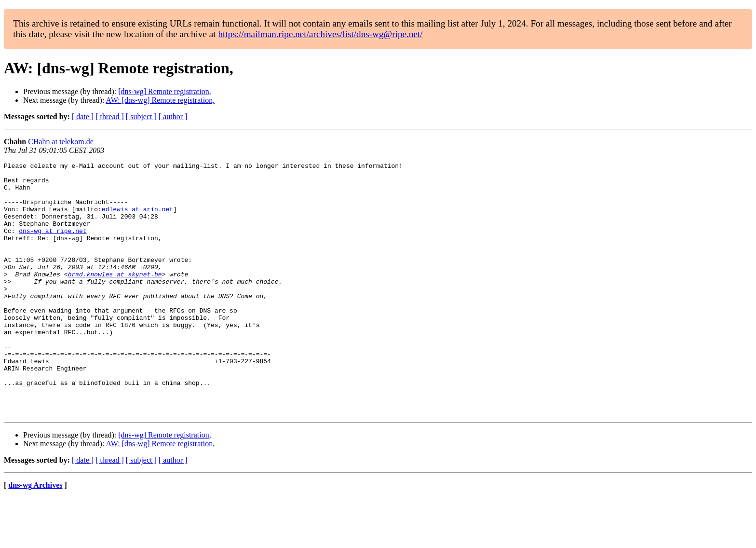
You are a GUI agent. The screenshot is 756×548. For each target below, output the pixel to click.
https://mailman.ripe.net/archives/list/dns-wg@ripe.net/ (320, 34)
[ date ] (83, 116)
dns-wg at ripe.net (53, 245)
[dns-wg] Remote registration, (164, 91)
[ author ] (173, 116)
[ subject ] (141, 116)
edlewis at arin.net (137, 219)
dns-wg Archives (35, 536)
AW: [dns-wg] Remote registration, (161, 100)
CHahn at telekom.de (61, 142)
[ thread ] (110, 116)
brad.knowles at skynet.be (115, 297)
